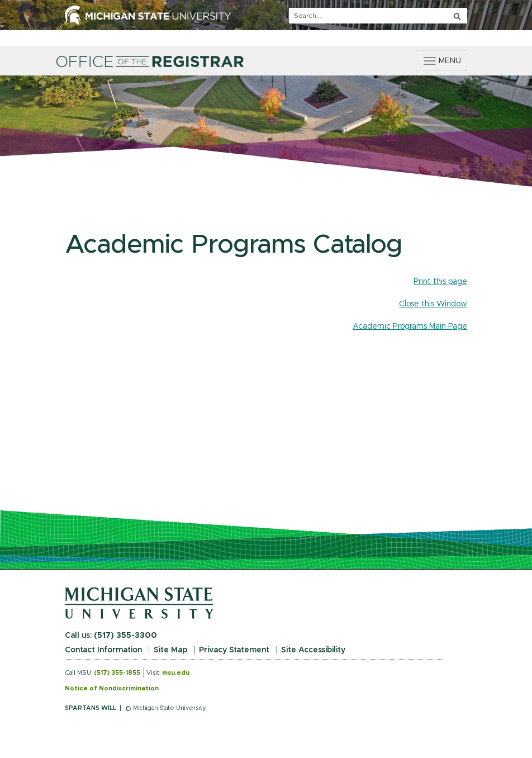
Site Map (170, 650)
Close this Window (433, 304)
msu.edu (176, 673)
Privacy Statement (234, 650)
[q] (378, 16)
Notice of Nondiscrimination (112, 688)
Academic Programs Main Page (410, 326)
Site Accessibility (313, 650)
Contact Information (103, 650)
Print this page (440, 282)
